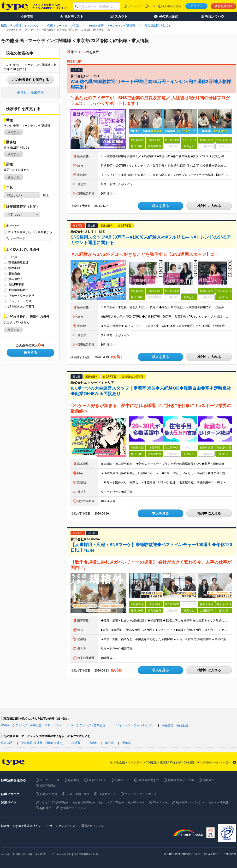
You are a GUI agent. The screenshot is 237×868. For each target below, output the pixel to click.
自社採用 (28, 854)
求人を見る (160, 206)
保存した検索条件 (30, 92)
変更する (13, 132)
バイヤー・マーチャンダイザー (134, 725)
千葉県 (126, 743)
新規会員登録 (223, 6)
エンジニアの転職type (54, 802)
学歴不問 (14, 268)
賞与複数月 (16, 279)
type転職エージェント (190, 802)
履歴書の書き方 (149, 780)
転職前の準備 (49, 794)
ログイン (196, 6)
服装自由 (14, 273)
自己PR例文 (48, 786)
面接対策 (209, 780)
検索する (30, 353)
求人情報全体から (19, 232)
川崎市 (93, 743)
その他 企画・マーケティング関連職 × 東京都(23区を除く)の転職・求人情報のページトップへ (171, 762)
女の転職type (86, 802)
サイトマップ (135, 6)
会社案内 (6, 854)
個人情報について (45, 854)
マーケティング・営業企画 (88, 725)
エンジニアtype (114, 802)
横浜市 (76, 743)
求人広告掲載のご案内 (86, 854)
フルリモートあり (20, 301)
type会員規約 (64, 854)
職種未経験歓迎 (18, 262)
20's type (138, 802)
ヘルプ (152, 6)
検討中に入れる (209, 206)
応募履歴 (74, 780)
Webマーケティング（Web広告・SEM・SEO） (32, 725)
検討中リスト (97, 780)
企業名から (45, 232)
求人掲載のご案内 (172, 6)
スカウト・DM (50, 780)
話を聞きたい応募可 (21, 306)
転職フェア (122, 780)
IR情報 (17, 854)
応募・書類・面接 (78, 794)
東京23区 (7, 743)
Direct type (160, 802)
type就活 (46, 808)
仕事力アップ (107, 794)
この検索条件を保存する (30, 80)
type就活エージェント (75, 808)
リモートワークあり (21, 295)
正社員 (13, 257)
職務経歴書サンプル (181, 780)
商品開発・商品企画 (175, 725)
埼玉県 (109, 743)
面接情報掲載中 (18, 290)
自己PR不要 (16, 284)
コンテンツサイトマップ (141, 794)
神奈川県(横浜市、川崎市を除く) (42, 743)
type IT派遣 (221, 802)
